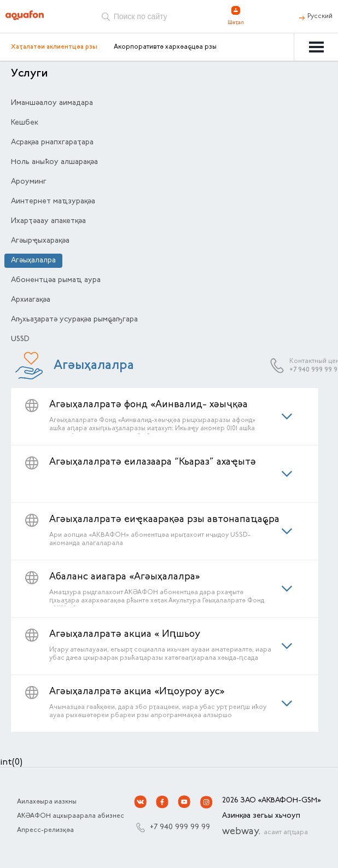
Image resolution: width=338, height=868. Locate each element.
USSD (20, 339)
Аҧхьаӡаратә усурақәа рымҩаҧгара (74, 320)
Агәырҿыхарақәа (40, 241)
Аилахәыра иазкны (47, 802)
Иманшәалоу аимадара (52, 103)
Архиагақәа (31, 300)
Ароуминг (29, 182)
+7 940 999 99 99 (180, 828)
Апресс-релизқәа (45, 830)
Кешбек (25, 123)
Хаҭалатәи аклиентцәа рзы (54, 47)
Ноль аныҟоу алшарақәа (54, 162)
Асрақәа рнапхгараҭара (52, 143)
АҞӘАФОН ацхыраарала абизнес (71, 816)
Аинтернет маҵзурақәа (53, 202)
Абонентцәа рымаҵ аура (56, 280)
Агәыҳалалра (33, 261)
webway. (265, 832)
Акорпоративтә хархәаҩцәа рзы (165, 47)
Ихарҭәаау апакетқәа (48, 221)
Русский (320, 16)
